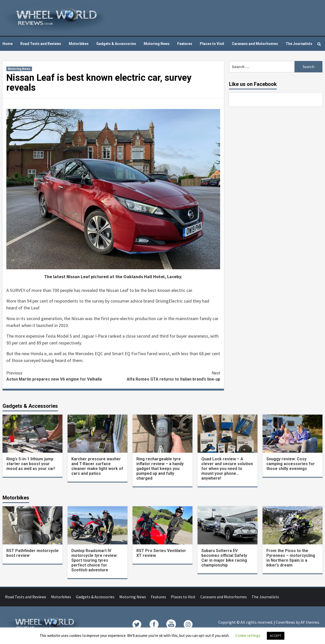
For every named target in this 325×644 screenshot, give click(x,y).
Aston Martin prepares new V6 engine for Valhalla (60, 376)
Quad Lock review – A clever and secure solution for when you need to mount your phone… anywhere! (227, 469)
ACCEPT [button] (276, 636)
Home (8, 44)
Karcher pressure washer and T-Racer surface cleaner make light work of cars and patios (97, 466)
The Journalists (299, 44)
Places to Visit (212, 44)
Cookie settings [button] (248, 635)
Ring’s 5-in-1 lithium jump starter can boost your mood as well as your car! (31, 464)
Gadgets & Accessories (116, 44)
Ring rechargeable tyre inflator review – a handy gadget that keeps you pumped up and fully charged (160, 469)
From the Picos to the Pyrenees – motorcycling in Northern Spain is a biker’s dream (291, 558)
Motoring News (157, 44)
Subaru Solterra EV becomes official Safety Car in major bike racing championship (224, 558)
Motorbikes (79, 44)
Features (185, 44)
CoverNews (285, 622)
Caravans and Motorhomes (255, 44)
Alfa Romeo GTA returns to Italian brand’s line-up (167, 376)
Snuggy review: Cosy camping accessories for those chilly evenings (291, 464)
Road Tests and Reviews (41, 44)
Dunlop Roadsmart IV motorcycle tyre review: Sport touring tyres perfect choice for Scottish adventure (94, 560)
